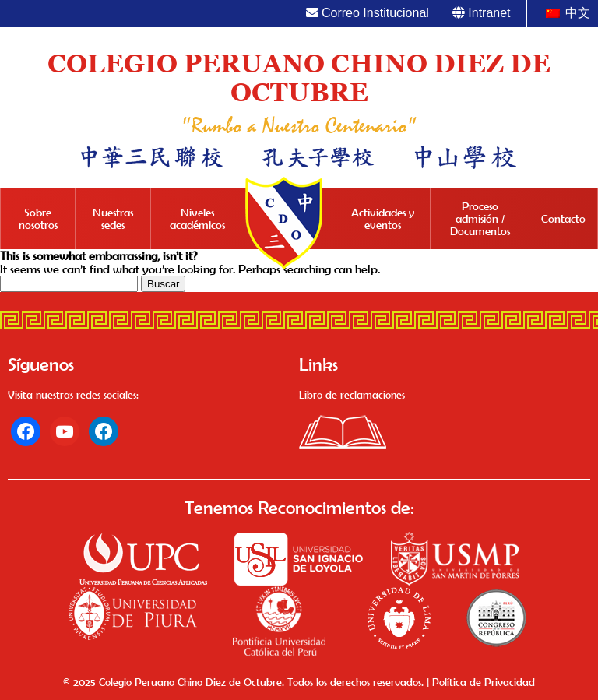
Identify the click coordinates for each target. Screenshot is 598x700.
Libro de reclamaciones (352, 395)
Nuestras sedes (113, 219)
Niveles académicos (197, 219)
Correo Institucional (368, 13)
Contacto (563, 219)
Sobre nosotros (38, 219)
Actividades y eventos (383, 219)
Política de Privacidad (484, 682)
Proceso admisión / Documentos (480, 219)
